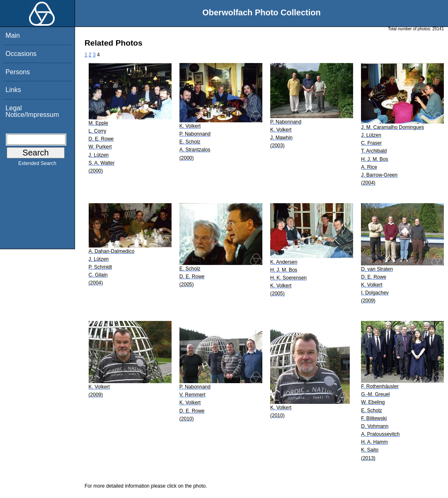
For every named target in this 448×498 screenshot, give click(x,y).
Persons (18, 72)
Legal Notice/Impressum (32, 111)
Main (13, 35)
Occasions (21, 54)
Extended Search (37, 165)
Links (13, 90)
